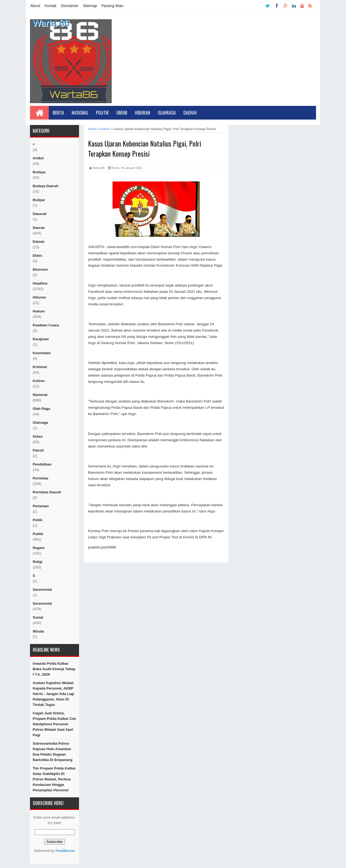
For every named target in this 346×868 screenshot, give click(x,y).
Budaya (39, 172)
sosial (38, 617)
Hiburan (142, 113)
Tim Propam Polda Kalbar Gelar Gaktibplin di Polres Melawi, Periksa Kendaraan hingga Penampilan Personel (54, 779)
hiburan (39, 297)
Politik (102, 113)
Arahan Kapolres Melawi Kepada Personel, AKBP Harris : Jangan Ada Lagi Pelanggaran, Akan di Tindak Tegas (54, 694)
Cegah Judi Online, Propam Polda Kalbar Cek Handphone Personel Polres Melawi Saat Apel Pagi (54, 724)
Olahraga (167, 113)
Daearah (40, 214)
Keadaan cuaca (46, 325)
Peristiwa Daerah (47, 492)
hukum (39, 311)
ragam (39, 548)
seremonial (42, 603)
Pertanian (41, 506)
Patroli (38, 450)
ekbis (37, 256)
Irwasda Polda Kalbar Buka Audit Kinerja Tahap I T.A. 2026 (54, 669)
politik (38, 534)
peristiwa (40, 478)
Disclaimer (70, 6)
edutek (39, 242)
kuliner (39, 381)
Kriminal (40, 367)
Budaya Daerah (46, 186)
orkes (38, 436)
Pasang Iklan (112, 6)
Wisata (38, 631)
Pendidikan (42, 464)
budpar (39, 200)
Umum (122, 113)
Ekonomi (40, 269)
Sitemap (90, 6)
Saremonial (42, 590)
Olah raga (41, 409)
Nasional (80, 113)
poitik (37, 520)
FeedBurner (65, 851)
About (35, 6)
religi (37, 562)
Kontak (51, 6)
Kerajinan (41, 339)
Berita (58, 113)
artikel (38, 158)
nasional (40, 395)
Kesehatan (42, 353)
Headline (40, 283)
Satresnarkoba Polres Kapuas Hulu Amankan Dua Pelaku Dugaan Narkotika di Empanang (53, 752)
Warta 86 (51, 23)
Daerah (190, 113)
